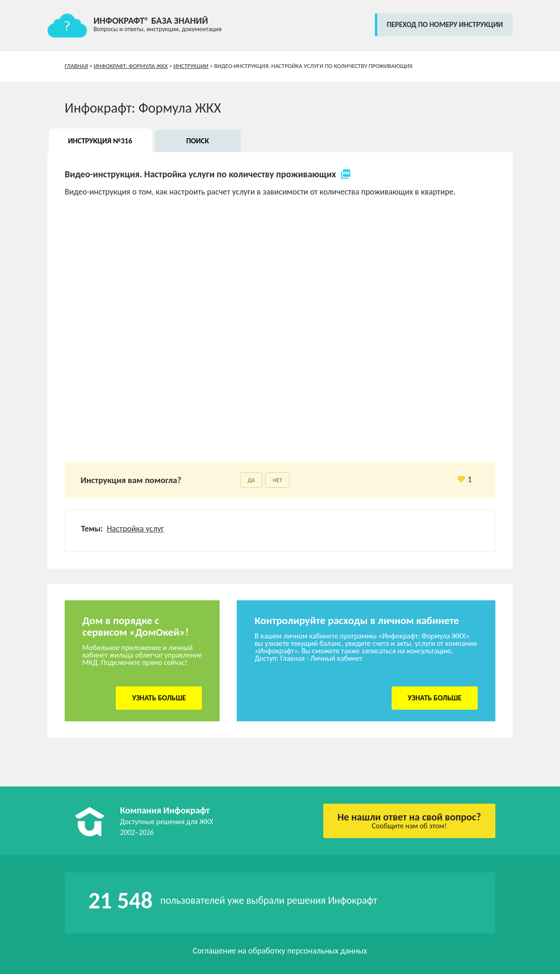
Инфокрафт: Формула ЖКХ (131, 66)
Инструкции (191, 66)
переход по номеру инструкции (445, 24)
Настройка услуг (135, 529)
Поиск (197, 141)
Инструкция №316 (100, 141)
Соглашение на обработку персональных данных (280, 951)
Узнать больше (159, 698)
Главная (76, 66)
